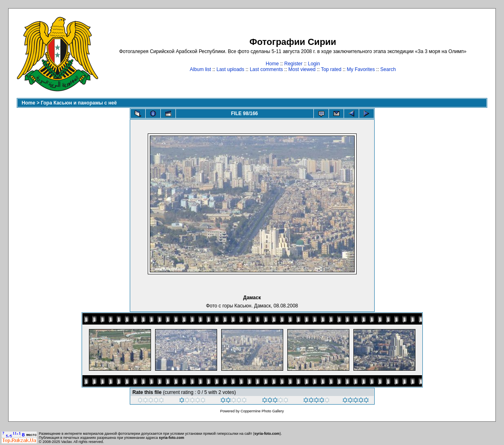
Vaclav (67, 442)
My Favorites (361, 69)
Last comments (266, 69)
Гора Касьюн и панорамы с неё (79, 103)
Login (314, 64)
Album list (200, 69)
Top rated (331, 69)
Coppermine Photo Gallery (262, 411)
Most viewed (302, 69)
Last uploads (230, 69)
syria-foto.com (267, 434)
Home (272, 64)
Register (293, 64)
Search (388, 69)
